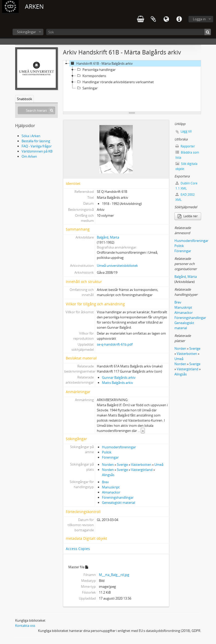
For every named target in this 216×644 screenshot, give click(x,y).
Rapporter (185, 146)
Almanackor (111, 492)
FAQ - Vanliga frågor (37, 146)
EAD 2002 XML (185, 197)
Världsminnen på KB (37, 151)
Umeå (159, 465)
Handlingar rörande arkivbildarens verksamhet (115, 82)
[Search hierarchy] (36, 110)
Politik (107, 452)
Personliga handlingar (96, 70)
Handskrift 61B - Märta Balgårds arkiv (101, 63)
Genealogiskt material (119, 503)
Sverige (122, 465)
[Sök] (129, 32)
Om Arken (29, 156)
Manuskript (111, 487)
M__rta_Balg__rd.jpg (114, 575)
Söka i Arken (31, 136)
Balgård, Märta (108, 237)
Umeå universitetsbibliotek (117, 266)
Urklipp (153, 19)
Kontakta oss (25, 626)
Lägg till (186, 131)
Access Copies (78, 549)
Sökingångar (26, 32)
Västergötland (142, 470)
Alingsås (108, 475)
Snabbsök (25, 99)
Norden (108, 465)
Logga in (199, 19)
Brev (105, 482)
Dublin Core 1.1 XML (186, 186)
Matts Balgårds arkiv (118, 383)
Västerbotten (141, 465)
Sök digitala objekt (186, 166)
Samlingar (87, 88)
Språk (166, 19)
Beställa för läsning (36, 141)
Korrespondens (91, 76)
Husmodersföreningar (119, 447)
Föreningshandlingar (118, 497)
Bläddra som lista (187, 155)
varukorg (140, 19)
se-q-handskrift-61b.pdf (115, 344)
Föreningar (110, 457)
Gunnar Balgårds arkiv (119, 377)
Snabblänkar (179, 19)
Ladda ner (188, 216)
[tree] (132, 86)
